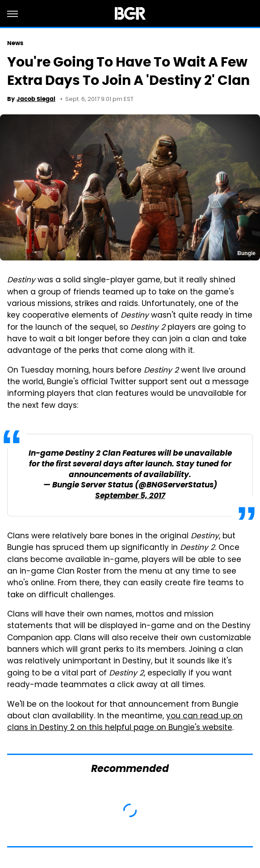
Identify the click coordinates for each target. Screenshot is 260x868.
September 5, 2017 (130, 496)
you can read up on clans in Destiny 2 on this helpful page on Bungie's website (125, 722)
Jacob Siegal (36, 99)
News (15, 43)
